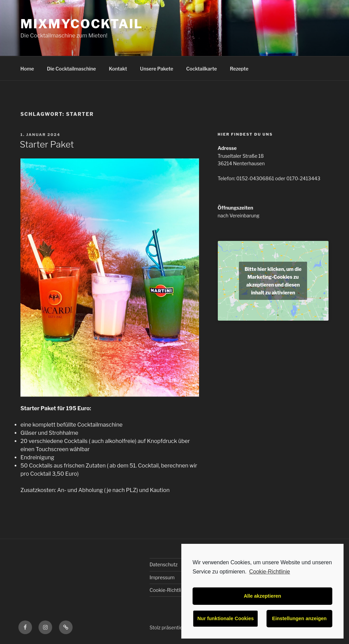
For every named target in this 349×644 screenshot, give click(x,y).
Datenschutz (164, 564)
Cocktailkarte (201, 69)
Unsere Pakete (157, 69)
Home (27, 69)
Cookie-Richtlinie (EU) (174, 590)
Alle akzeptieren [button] (262, 596)
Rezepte (239, 69)
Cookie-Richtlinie (270, 572)
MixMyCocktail (82, 24)
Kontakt (118, 69)
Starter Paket (47, 144)
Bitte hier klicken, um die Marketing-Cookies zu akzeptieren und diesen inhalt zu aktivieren (273, 281)
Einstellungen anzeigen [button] (299, 618)
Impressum (162, 577)
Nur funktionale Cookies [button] (226, 618)
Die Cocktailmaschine (72, 69)
